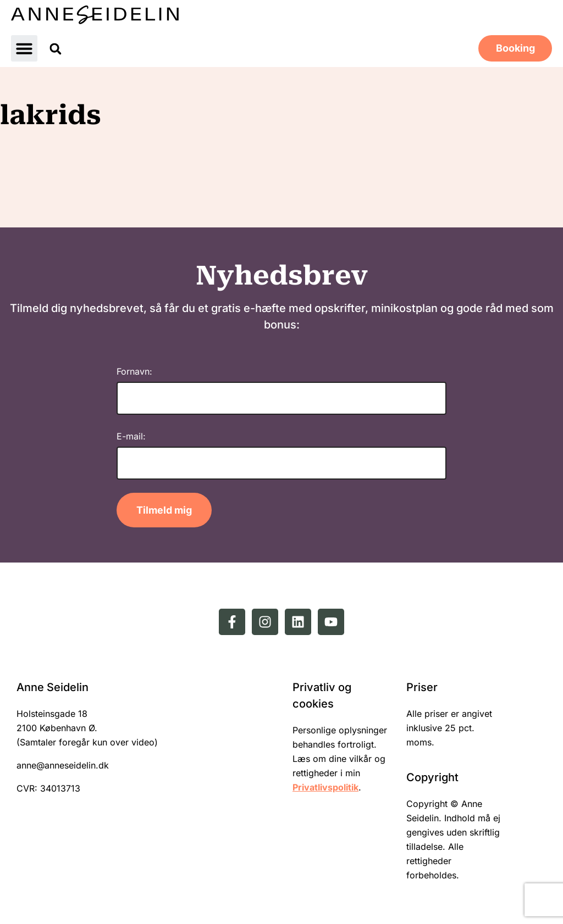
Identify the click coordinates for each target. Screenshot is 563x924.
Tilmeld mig (164, 510)
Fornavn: (134, 371)
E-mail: (131, 436)
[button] (24, 48)
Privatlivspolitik (325, 787)
